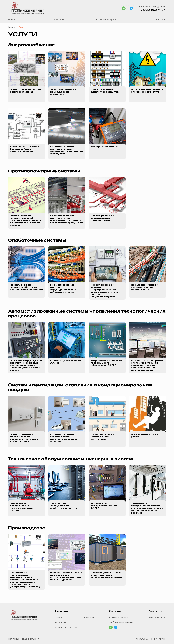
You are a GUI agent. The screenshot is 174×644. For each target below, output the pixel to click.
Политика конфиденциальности (24, 639)
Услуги (12, 20)
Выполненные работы (108, 20)
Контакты (161, 20)
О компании (58, 20)
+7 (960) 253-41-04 (152, 10)
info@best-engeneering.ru (121, 622)
